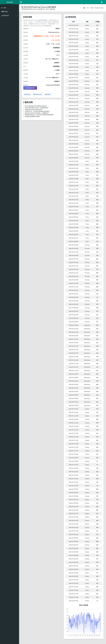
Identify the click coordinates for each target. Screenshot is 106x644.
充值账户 (48, 94)
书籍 (88, 8)
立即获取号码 (30, 88)
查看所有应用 (38, 94)
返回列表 (27, 94)
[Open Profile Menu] (102, 2)
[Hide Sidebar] (21, 2)
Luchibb (10, 2)
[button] (23, 7)
